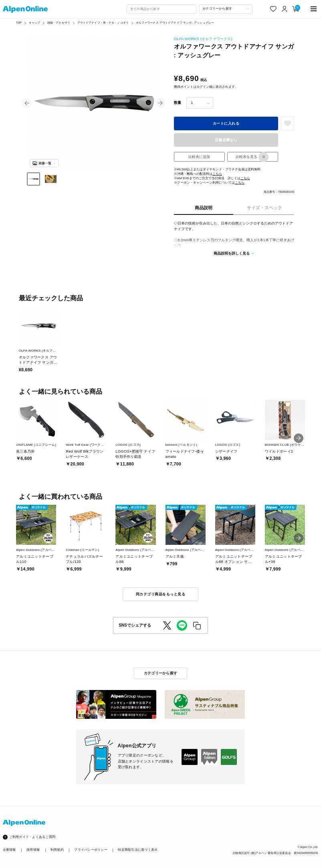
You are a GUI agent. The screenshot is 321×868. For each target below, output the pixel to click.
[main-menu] (313, 9)
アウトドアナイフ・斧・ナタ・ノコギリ (103, 23)
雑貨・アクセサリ (59, 23)
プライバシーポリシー (91, 850)
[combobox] (162, 9)
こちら (217, 174)
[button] (27, 103)
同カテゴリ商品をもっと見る (160, 594)
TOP (19, 23)
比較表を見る (252, 157)
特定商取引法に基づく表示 (138, 850)
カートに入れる (226, 123)
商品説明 (204, 208)
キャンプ (35, 23)
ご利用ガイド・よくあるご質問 (32, 837)
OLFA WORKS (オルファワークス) (203, 39)
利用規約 (57, 850)
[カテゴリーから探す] (226, 9)
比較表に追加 (199, 157)
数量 (178, 103)
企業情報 (9, 850)
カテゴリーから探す (160, 673)
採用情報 (33, 850)
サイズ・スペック (264, 208)
